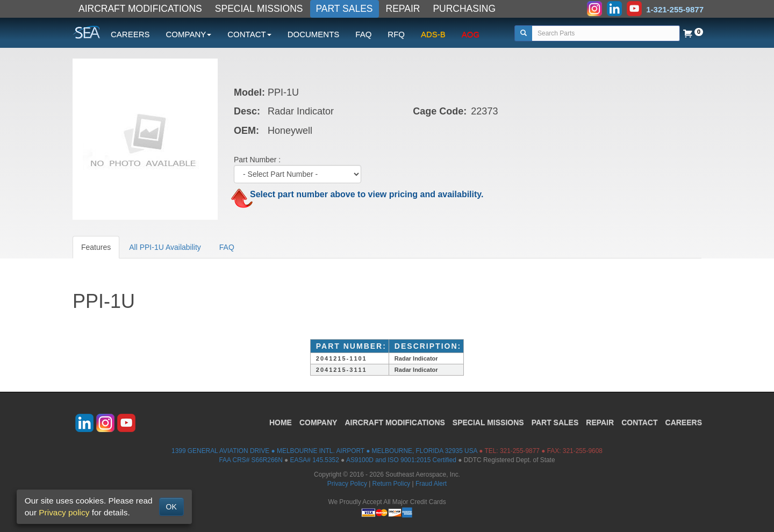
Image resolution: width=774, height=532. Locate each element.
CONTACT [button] (249, 34)
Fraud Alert (431, 484)
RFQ (396, 34)
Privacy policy (64, 512)
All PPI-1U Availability (165, 247)
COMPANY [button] (189, 34)
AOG (471, 34)
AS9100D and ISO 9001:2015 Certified (401, 460)
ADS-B (433, 34)
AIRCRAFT (395, 422)
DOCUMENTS (314, 34)
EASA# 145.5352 (315, 460)
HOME (281, 422)
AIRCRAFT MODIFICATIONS (140, 9)
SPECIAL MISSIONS (259, 9)
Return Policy (392, 484)
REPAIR (403, 9)
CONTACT (639, 422)
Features (96, 247)
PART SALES (345, 9)
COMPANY (318, 422)
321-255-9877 (520, 451)
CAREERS (130, 34)
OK (171, 507)
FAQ (363, 34)
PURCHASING (464, 9)
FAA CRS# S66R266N (250, 460)
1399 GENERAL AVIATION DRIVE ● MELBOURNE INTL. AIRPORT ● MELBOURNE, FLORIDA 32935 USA (324, 451)
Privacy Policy (347, 484)
